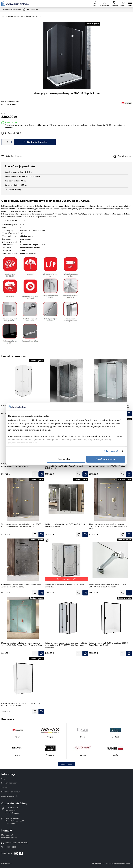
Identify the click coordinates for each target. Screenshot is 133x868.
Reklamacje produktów (10, 792)
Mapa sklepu (6, 863)
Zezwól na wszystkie (106, 459)
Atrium (13, 105)
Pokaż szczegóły (112, 451)
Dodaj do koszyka (37, 142)
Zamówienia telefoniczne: (20, 10)
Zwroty (4, 787)
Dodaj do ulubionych (13, 156)
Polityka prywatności (10, 796)
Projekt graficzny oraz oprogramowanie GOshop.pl (112, 863)
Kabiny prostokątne (33, 16)
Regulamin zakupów (9, 783)
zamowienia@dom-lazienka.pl (17, 843)
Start (3, 16)
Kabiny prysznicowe (16, 16)
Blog (3, 779)
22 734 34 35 (11, 847)
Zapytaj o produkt (125, 156)
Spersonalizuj (66, 459)
